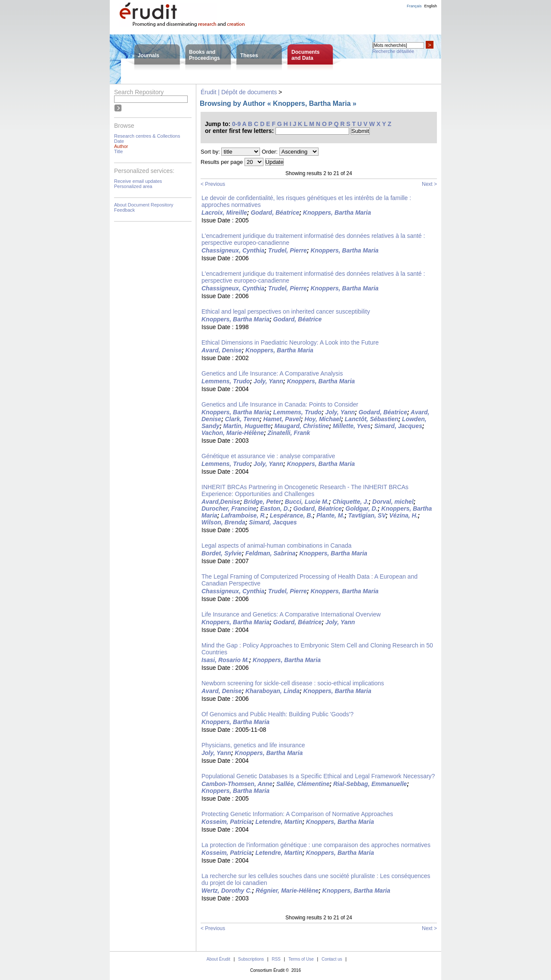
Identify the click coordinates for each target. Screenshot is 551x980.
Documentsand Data (305, 55)
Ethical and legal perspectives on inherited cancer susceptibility (286, 311)
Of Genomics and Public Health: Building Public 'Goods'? (277, 714)
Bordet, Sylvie (221, 553)
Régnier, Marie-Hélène (287, 891)
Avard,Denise (221, 502)
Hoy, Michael (323, 419)
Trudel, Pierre (288, 250)
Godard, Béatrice (275, 213)
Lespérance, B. (291, 515)
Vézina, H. (403, 515)
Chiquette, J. (350, 502)
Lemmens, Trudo (226, 381)
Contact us (332, 959)
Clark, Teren (242, 419)
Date (119, 141)
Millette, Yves (352, 426)
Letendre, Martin (279, 822)
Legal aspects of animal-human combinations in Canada (277, 545)
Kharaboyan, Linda (272, 691)
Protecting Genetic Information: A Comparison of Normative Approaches (297, 814)
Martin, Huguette (247, 426)
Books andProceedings (204, 55)
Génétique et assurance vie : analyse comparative (268, 456)
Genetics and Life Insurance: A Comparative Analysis (272, 373)
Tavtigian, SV (367, 515)
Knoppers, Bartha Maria (337, 213)
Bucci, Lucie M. (307, 502)
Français (414, 6)
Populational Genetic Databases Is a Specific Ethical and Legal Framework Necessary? (318, 776)
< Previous (213, 184)
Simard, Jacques (398, 426)
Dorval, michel (393, 502)
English (430, 6)
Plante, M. (330, 515)
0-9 (236, 124)
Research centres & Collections (147, 136)
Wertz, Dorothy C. (227, 891)
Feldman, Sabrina (271, 553)
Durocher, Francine (229, 508)
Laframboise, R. (243, 515)
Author (121, 146)
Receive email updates (138, 181)
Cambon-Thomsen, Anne (237, 784)
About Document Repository (144, 205)
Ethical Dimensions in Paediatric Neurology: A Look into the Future (290, 342)
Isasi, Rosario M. (225, 660)
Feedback (124, 210)
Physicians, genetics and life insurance (253, 745)
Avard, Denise (221, 350)
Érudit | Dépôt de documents (239, 92)
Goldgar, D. (362, 508)
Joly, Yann (268, 381)
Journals (149, 55)
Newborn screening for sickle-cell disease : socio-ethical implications (293, 683)
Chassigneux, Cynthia (233, 250)
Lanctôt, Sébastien (371, 419)
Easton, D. (275, 508)
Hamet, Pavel (282, 419)
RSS (276, 959)
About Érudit (218, 959)
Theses (249, 55)
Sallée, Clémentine (303, 784)
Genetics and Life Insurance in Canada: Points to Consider (280, 404)
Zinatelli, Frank (289, 433)
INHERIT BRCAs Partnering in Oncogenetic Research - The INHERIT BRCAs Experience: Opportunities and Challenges (305, 490)
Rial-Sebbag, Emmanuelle (370, 784)
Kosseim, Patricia (227, 822)
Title (118, 151)
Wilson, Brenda (223, 522)
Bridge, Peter (262, 502)
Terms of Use (301, 959)
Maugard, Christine (302, 426)
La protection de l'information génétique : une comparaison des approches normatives (316, 845)
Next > (429, 184)
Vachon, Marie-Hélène (233, 433)
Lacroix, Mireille (224, 213)
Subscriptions (251, 959)
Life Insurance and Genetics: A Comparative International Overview (291, 614)
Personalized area (133, 186)
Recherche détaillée (393, 51)
